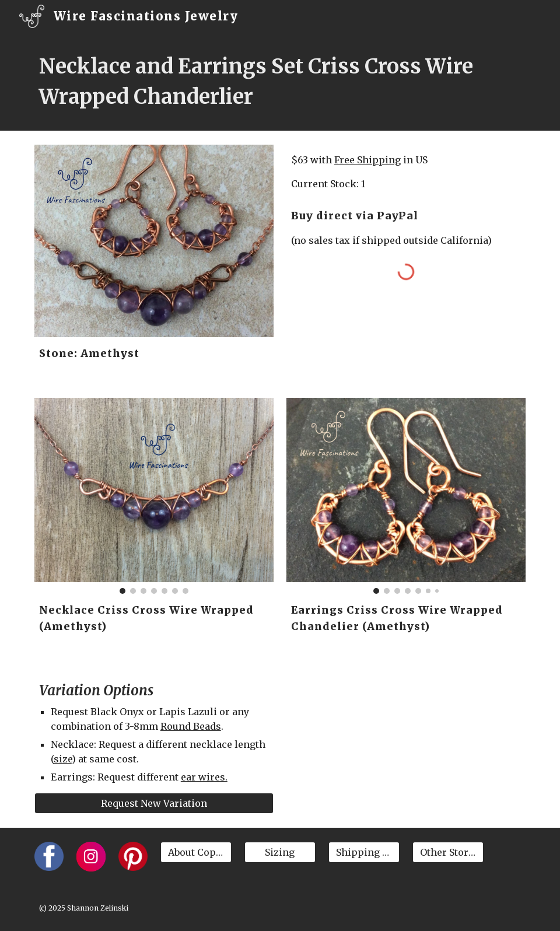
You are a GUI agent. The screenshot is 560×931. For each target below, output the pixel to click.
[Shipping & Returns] (364, 852)
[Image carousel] (154, 496)
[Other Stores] (448, 852)
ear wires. (204, 777)
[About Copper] (196, 852)
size (63, 759)
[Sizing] (280, 852)
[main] (280, 82)
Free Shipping (367, 160)
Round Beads (191, 726)
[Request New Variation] (154, 803)
